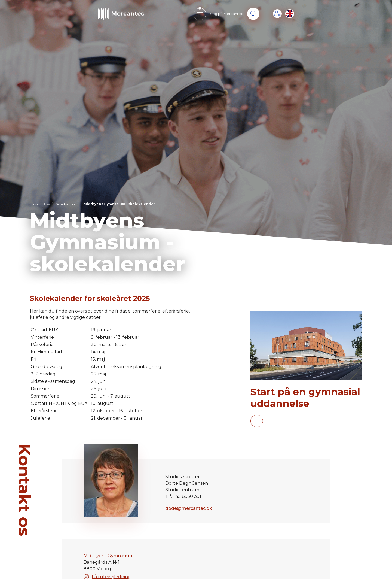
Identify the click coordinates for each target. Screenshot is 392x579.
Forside (35, 204)
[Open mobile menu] (200, 14)
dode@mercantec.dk (189, 508)
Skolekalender (67, 204)
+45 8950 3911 (188, 496)
